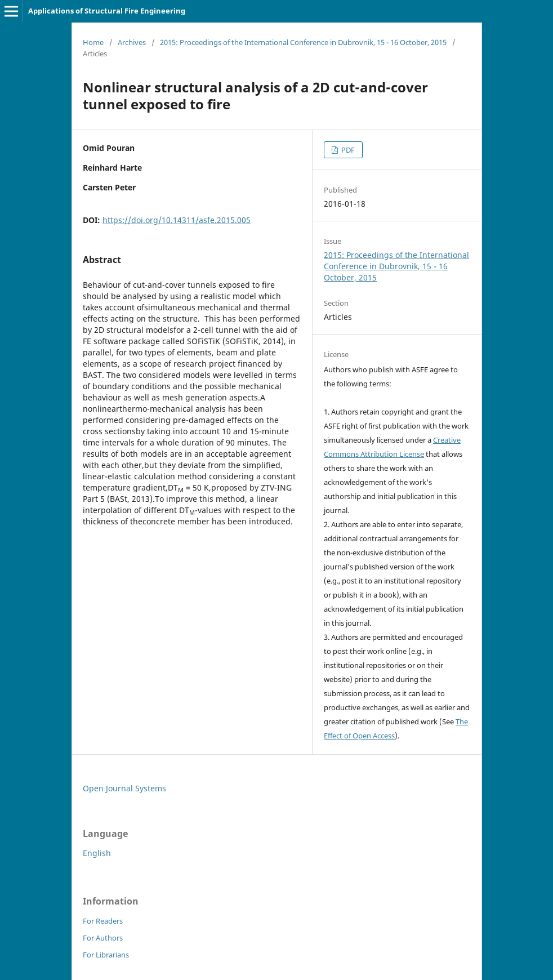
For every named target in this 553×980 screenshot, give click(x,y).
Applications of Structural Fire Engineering (107, 11)
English (97, 853)
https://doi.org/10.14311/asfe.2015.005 (177, 220)
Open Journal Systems (124, 788)
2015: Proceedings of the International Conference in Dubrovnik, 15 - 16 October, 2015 (303, 42)
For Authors (103, 938)
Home (93, 42)
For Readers (103, 921)
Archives (132, 42)
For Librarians (106, 955)
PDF (347, 150)
